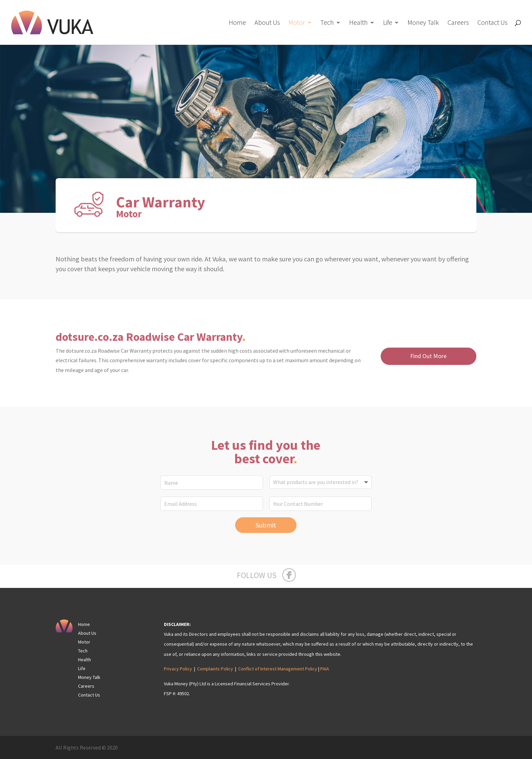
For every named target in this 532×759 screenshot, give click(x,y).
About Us (267, 23)
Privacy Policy (178, 669)
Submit (266, 525)
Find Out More (428, 356)
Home (237, 23)
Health (358, 23)
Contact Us (492, 23)
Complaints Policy (215, 669)
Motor (297, 23)
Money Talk (423, 23)
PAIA (325, 669)
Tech (327, 23)
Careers (458, 23)
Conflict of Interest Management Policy (278, 669)
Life (388, 23)
